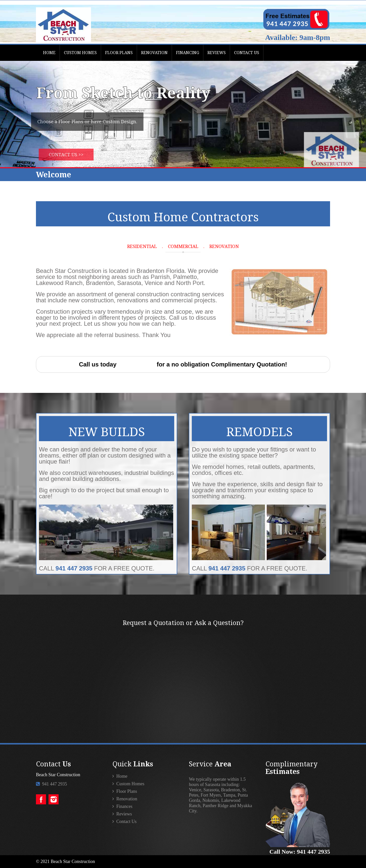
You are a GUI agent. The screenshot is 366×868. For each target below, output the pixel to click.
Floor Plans (125, 791)
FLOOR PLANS (119, 53)
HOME (49, 53)
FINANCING (188, 53)
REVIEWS (217, 53)
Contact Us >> (73, 155)
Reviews (122, 814)
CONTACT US (247, 53)
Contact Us (124, 821)
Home (120, 776)
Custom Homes (128, 784)
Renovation (125, 799)
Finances (122, 806)
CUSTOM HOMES (80, 53)
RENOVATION (154, 53)
